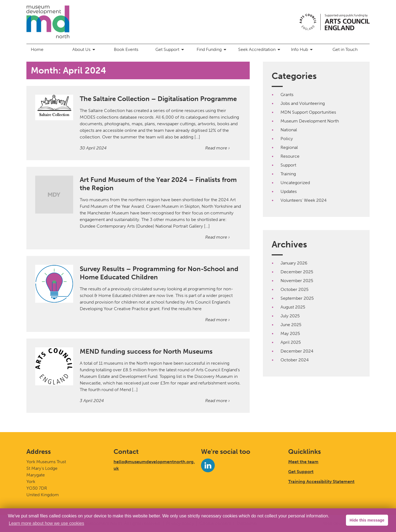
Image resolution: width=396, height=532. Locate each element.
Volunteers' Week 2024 (304, 200)
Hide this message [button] (367, 520)
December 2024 (297, 351)
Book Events (126, 49)
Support (288, 165)
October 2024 (295, 360)
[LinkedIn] (208, 465)
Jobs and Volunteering (303, 103)
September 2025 (297, 298)
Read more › (217, 148)
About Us (85, 50)
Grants (287, 95)
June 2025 (291, 325)
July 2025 (290, 316)
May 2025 (290, 333)
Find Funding (212, 50)
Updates (289, 191)
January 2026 (294, 263)
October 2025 (295, 289)
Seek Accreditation (260, 50)
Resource (290, 156)
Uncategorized (295, 183)
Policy (287, 139)
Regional (289, 147)
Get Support (171, 50)
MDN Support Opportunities (308, 112)
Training (288, 174)
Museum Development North (310, 121)
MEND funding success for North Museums (146, 351)
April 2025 (291, 342)
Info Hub (303, 50)
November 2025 (297, 281)
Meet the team (303, 462)
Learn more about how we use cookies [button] (46, 523)
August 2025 (293, 307)
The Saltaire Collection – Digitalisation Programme (158, 99)
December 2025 (297, 272)
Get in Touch (345, 49)
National (289, 130)
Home (37, 49)
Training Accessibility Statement (321, 481)
